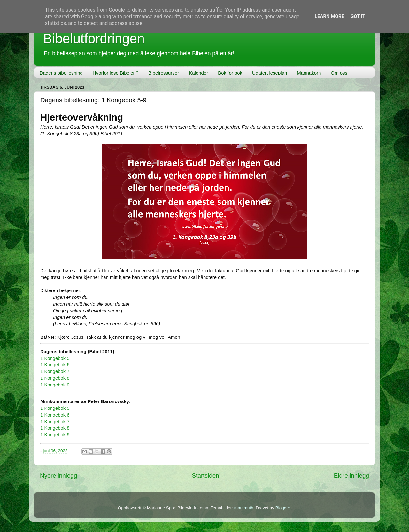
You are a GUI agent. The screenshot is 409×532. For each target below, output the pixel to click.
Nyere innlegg (59, 476)
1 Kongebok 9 (55, 385)
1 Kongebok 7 (55, 371)
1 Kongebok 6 (55, 365)
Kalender (198, 73)
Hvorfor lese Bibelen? (116, 73)
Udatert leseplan (270, 73)
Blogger (283, 508)
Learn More (329, 16)
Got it (358, 16)
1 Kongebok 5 (55, 358)
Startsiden (206, 476)
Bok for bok (230, 73)
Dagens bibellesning (61, 73)
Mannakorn (309, 73)
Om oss (339, 73)
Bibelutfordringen (94, 39)
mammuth (244, 508)
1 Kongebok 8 (55, 378)
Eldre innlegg (351, 476)
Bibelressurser (164, 73)
